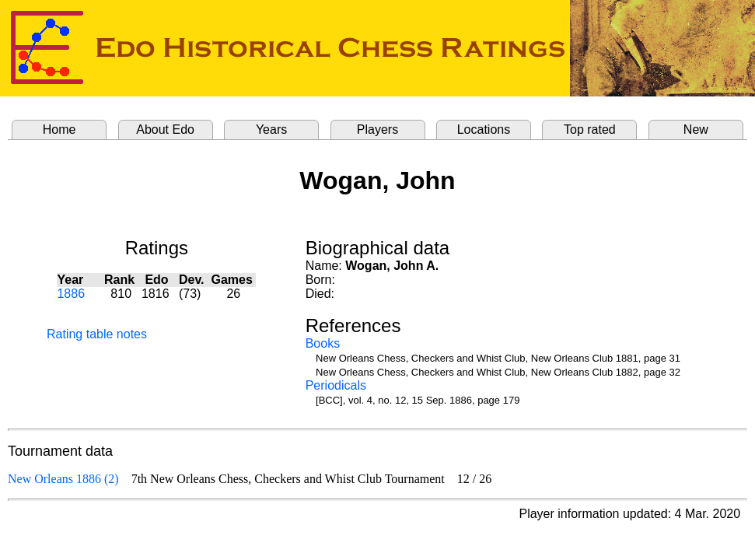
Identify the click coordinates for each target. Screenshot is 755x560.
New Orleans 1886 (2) (63, 479)
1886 (71, 294)
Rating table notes (97, 334)
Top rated (590, 129)
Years (271, 129)
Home (59, 129)
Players (377, 129)
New (696, 129)
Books (323, 343)
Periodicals (336, 385)
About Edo (165, 129)
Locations (484, 129)
